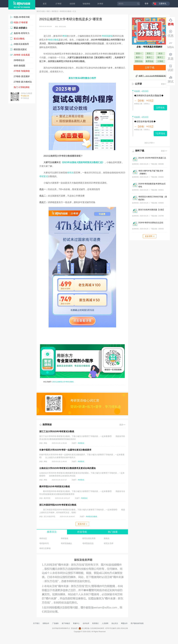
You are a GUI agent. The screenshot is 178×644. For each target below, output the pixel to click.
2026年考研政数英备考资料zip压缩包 (152, 185)
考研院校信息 (88, 543)
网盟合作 (124, 623)
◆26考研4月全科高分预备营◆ (149, 96)
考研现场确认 (66, 543)
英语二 (150, 53)
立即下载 (150, 68)
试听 (171, 68)
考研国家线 (107, 36)
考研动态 (43, 538)
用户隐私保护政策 (137, 623)
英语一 (139, 53)
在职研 (72, 4)
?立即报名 (160, 133)
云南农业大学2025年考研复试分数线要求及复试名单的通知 (68, 468)
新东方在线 (41, 11)
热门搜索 (113, 532)
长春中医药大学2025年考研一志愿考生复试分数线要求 (65, 450)
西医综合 (139, 61)
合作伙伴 (86, 623)
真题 (171, 57)
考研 (48, 11)
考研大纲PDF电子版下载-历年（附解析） (151, 172)
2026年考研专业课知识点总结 (151, 223)
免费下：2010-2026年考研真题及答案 (153, 76)
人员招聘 (105, 623)
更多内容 (82, 524)
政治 (160, 53)
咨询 (171, 22)
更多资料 (150, 236)
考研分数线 (53, 40)
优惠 (171, 34)
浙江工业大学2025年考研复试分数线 (57, 431)
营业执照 (74, 628)
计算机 (160, 61)
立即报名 (160, 108)
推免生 (107, 538)
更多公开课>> (149, 143)
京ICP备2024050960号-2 (61, 628)
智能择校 (86, 4)
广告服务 (55, 623)
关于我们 (36, 623)
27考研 (59, 4)
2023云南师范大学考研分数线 (63, 382)
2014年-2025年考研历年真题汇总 (152, 158)
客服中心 (76, 623)
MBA (171, 45)
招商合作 (46, 623)
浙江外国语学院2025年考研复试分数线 (58, 505)
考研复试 (55, 11)
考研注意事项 (45, 548)
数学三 (160, 57)
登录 (147, 4)
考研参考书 (44, 543)
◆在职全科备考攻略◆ (145, 121)
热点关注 (115, 623)
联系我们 (96, 623)
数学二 (150, 57)
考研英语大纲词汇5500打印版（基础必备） (153, 198)
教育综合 (150, 61)
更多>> (122, 425)
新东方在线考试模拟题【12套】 (152, 210)
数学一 (139, 57)
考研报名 (65, 538)
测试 (171, 79)
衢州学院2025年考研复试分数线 (55, 487)
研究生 (71, 173)
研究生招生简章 (89, 538)
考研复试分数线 (66, 11)
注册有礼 (163, 4)
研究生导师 (109, 543)
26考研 (100, 4)
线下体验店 (66, 623)
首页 (45, 4)
